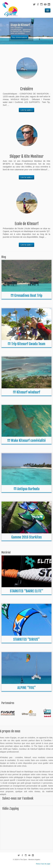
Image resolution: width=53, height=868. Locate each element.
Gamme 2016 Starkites (26, 537)
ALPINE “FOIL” (27, 688)
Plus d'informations (19, 37)
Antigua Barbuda (28, 489)
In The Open (23, 859)
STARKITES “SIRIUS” (26, 639)
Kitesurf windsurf (28, 392)
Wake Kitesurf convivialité (28, 441)
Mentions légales (34, 859)
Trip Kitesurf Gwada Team (28, 344)
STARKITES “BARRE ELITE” (27, 591)
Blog (4, 257)
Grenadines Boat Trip (28, 296)
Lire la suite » (26, 110)
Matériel (6, 552)
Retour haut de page (43, 864)
